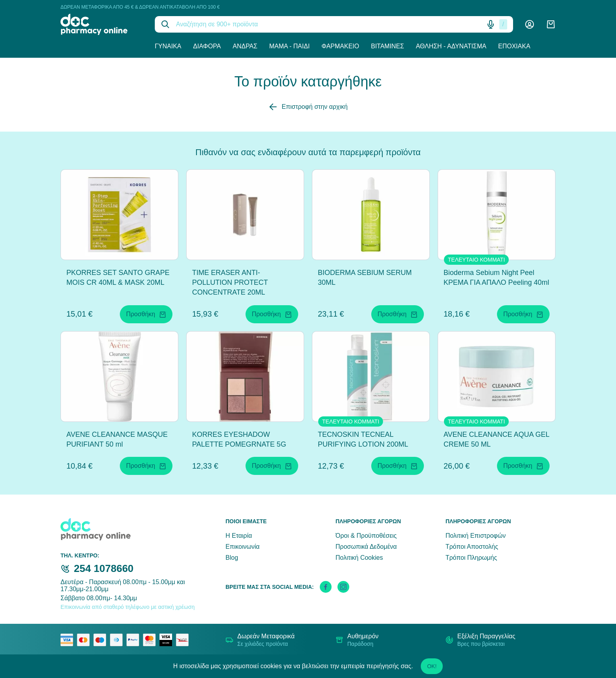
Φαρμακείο (340, 46)
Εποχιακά (514, 46)
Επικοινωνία (243, 547)
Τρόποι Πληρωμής (471, 558)
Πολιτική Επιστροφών (476, 536)
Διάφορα (207, 46)
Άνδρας (245, 46)
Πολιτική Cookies (359, 558)
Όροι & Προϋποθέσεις (366, 536)
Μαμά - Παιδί (289, 46)
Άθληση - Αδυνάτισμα (451, 46)
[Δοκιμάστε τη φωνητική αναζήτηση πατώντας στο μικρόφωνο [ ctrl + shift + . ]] (491, 24)
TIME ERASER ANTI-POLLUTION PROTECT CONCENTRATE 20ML (230, 282)
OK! (432, 666)
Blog (232, 558)
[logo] (102, 24)
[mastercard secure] (151, 640)
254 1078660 (104, 568)
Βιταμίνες (387, 46)
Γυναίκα (168, 46)
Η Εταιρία (239, 536)
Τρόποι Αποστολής (472, 547)
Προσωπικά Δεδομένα (366, 547)
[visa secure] (168, 640)
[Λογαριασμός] (530, 24)
